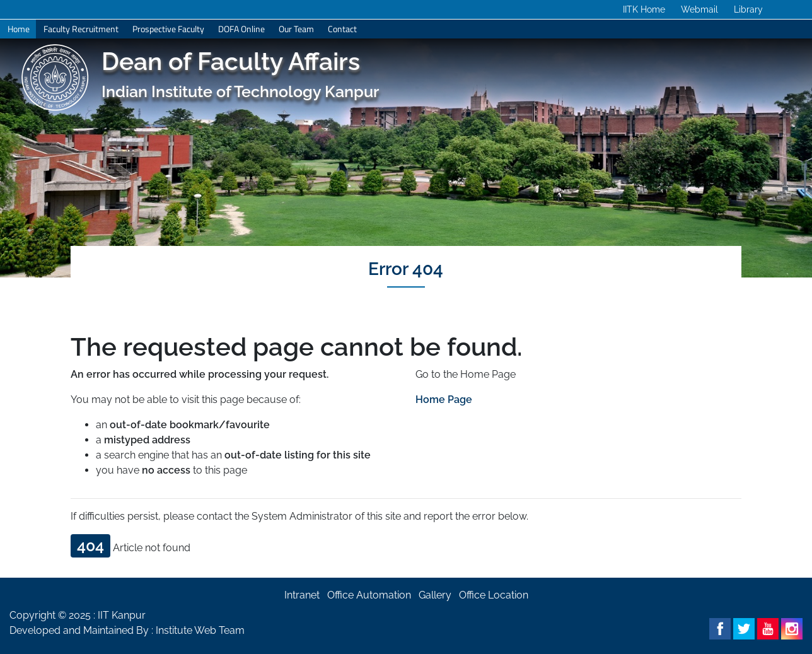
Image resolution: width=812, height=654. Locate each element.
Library (748, 9)
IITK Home (644, 9)
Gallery (435, 595)
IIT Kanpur (122, 615)
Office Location (494, 595)
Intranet (302, 595)
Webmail (699, 9)
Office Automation (369, 595)
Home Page (444, 400)
